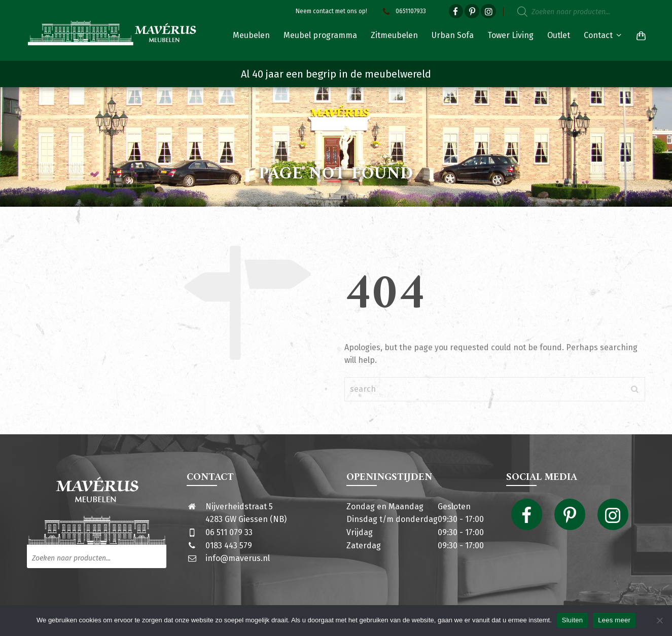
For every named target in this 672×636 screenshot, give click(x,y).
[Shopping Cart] (639, 35)
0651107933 (403, 11)
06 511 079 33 (229, 532)
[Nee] (659, 620)
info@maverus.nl (238, 558)
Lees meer (614, 620)
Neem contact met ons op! (331, 11)
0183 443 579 (229, 546)
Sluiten (573, 620)
